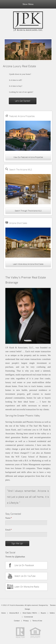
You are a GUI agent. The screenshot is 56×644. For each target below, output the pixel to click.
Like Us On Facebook (24, 565)
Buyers (43, 613)
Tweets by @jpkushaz (15, 557)
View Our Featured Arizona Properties (28, 157)
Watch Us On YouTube (25, 576)
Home (4, 613)
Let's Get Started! (23, 101)
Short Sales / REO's (30, 613)
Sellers (52, 613)
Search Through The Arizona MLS (28, 211)
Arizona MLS (14, 613)
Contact (17, 621)
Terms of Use (37, 621)
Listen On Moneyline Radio (27, 587)
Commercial (28, 617)
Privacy (26, 621)
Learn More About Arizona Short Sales (28, 264)
